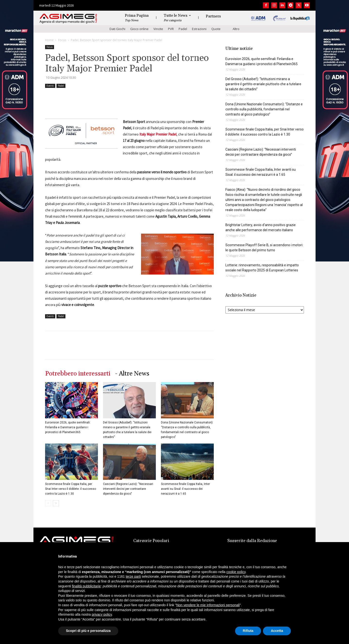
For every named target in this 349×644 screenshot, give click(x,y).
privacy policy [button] (102, 614)
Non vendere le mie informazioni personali (208, 605)
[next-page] (56, 503)
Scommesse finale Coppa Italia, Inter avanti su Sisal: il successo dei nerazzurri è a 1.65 (185, 489)
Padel (183, 29)
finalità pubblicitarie (86, 586)
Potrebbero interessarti (78, 374)
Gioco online (139, 29)
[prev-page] (48, 503)
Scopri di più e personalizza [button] (88, 631)
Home (49, 40)
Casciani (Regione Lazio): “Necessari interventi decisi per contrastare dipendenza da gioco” (128, 489)
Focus (62, 40)
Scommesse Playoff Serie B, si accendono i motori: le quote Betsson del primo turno (264, 248)
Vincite (158, 29)
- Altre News (132, 374)
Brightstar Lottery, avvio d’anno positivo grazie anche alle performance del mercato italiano (261, 227)
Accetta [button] (277, 631)
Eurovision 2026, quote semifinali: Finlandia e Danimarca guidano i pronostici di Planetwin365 (68, 427)
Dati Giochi (117, 29)
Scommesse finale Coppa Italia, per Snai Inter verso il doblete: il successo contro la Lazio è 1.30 (71, 489)
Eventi (50, 86)
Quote (216, 29)
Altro (236, 29)
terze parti (133, 576)
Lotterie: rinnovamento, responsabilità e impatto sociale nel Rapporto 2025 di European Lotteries (262, 268)
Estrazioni (199, 29)
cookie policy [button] (236, 572)
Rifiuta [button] (248, 631)
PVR (171, 29)
